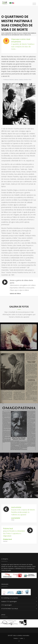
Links (22, 638)
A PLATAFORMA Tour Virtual (10, 609)
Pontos (16, 638)
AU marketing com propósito (10, 598)
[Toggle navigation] (34, 4)
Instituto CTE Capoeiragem (9, 601)
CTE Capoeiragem (6, 605)
